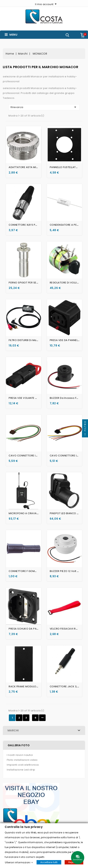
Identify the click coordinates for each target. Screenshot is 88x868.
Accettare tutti (49, 862)
